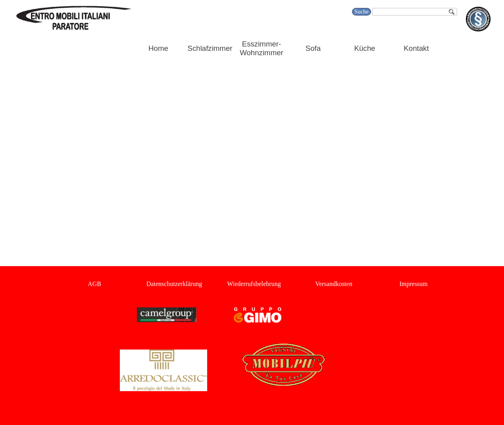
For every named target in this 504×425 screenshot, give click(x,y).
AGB (94, 284)
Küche (365, 48)
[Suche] (415, 12)
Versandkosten (334, 284)
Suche (362, 12)
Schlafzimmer (210, 48)
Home (158, 48)
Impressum (413, 284)
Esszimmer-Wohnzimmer (262, 48)
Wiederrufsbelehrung (254, 284)
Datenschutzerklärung (174, 284)
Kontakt (416, 48)
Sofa (313, 48)
